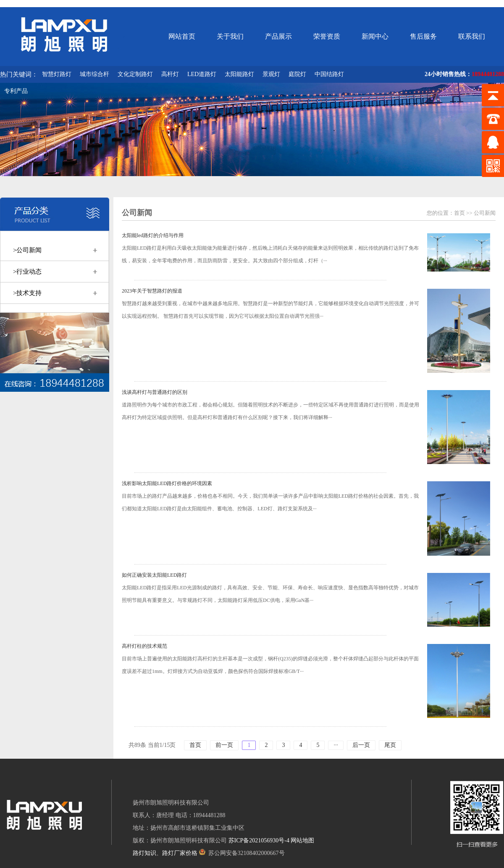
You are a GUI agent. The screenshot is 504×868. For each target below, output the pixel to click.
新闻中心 (375, 36)
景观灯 (271, 74)
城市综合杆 (94, 74)
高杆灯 (170, 74)
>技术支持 (27, 293)
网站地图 (302, 840)
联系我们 (472, 36)
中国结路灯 (329, 74)
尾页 (390, 745)
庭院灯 (297, 74)
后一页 (361, 745)
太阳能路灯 (239, 74)
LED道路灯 (202, 74)
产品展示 (278, 36)
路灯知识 (144, 853)
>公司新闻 (27, 250)
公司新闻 (485, 213)
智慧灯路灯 (57, 74)
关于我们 (230, 36)
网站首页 (182, 36)
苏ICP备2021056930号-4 (259, 840)
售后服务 (423, 36)
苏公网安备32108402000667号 (242, 853)
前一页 (224, 745)
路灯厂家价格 (180, 853)
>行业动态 (27, 272)
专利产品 (16, 91)
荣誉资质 (327, 36)
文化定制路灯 (135, 74)
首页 (459, 213)
